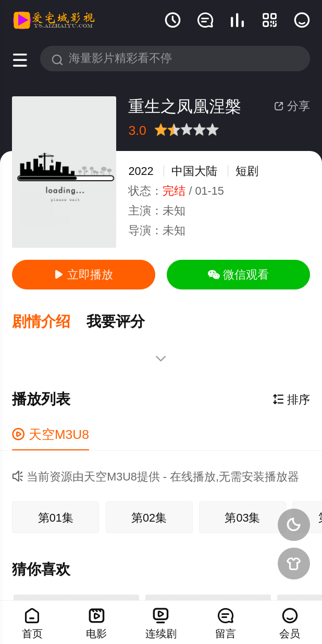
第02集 (149, 515)
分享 (292, 106)
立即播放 (84, 275)
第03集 (242, 515)
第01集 (56, 515)
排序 (291, 397)
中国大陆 (194, 171)
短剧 (247, 171)
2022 (141, 171)
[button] (49, 321)
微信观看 (238, 275)
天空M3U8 (51, 432)
